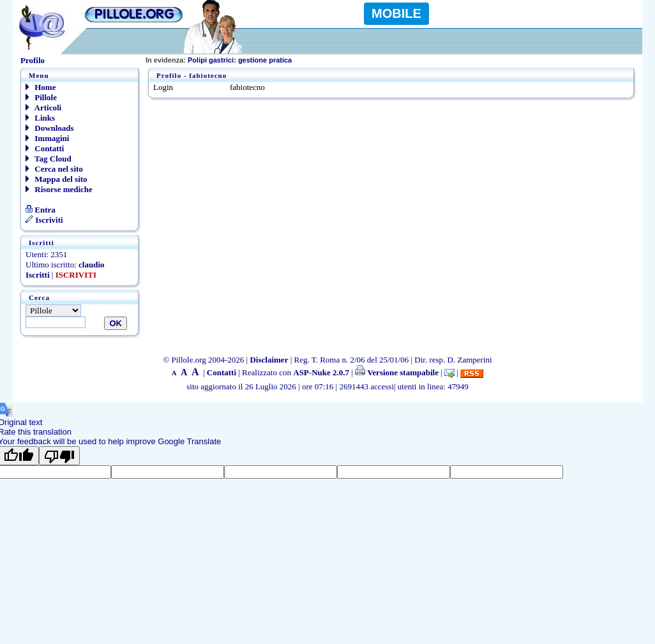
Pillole (41, 97)
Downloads (50, 128)
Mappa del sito (56, 179)
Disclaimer (269, 360)
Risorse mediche (59, 189)
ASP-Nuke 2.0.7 (321, 372)
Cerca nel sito (54, 169)
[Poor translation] (59, 456)
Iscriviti (44, 220)
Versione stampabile (397, 372)
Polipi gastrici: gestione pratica (219, 60)
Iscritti (38, 275)
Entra (41, 210)
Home (41, 87)
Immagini (47, 138)
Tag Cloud (49, 159)
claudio (91, 265)
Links (40, 118)
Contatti (45, 148)
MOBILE (396, 13)
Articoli (43, 108)
